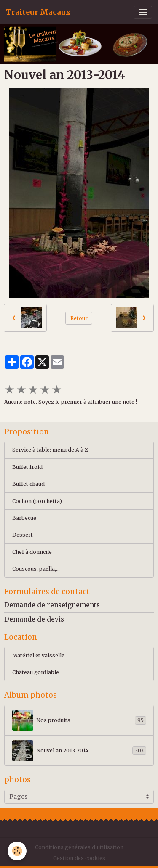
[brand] (38, 12)
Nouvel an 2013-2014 (79, 751)
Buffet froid (27, 467)
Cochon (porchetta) (37, 501)
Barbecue (24, 518)
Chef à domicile (32, 552)
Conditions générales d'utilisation (79, 847)
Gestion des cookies (79, 858)
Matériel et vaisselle (38, 655)
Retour (79, 318)
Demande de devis (34, 619)
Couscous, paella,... (36, 569)
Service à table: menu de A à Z (50, 450)
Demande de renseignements (52, 605)
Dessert (23, 535)
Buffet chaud (28, 484)
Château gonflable (36, 672)
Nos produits (79, 720)
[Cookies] (17, 851)
